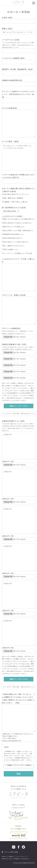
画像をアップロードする (19, 406)
